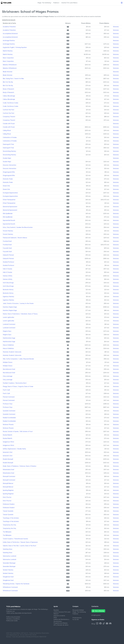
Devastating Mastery (9, 151)
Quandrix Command (9, 411)
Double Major (7, 158)
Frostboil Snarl (7, 241)
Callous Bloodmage (9, 96)
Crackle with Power (9, 124)
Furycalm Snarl (7, 248)
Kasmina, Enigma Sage (10, 307)
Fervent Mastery (8, 231)
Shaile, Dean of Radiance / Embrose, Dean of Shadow (20, 466)
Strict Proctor (7, 497)
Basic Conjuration (8, 58)
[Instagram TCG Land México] (97, 624)
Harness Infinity (8, 276)
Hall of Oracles (7, 269)
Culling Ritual (7, 131)
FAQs (55, 618)
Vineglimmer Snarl (8, 577)
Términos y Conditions (13, 619)
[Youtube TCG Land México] (107, 624)
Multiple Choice (8, 362)
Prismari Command (9, 397)
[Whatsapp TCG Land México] (98, 611)
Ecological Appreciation (10, 193)
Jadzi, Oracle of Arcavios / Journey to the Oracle (18, 304)
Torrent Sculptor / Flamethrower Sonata (15, 539)
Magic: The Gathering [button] (44, 3)
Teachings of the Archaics (11, 518)
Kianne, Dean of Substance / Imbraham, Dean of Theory (20, 314)
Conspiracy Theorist (9, 117)
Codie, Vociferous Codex (11, 103)
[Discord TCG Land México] (110, 624)
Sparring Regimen (8, 490)
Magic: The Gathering (79, 612)
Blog (93, 624)
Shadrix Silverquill (8, 459)
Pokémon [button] (56, 3)
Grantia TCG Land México (69, 3)
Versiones (116, 27)
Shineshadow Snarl (8, 470)
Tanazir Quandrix (8, 511)
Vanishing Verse (8, 549)
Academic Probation (9, 27)
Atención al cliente (59, 616)
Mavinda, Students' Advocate (12, 352)
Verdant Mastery (8, 570)
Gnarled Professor (8, 262)
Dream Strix (6, 186)
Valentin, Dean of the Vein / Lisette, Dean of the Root (20, 546)
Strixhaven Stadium (9, 504)
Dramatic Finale (8, 179)
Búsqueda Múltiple (78, 610)
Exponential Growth (9, 220)
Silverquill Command (9, 477)
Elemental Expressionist (10, 207)
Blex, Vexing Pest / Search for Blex (13, 79)
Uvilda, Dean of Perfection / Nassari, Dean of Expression (20, 542)
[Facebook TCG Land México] (101, 624)
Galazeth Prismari (8, 255)
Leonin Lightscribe (8, 317)
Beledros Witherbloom (10, 65)
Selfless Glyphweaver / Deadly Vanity (14, 449)
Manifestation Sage (9, 338)
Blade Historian (8, 72)
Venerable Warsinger (9, 563)
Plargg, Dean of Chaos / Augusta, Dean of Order (18, 387)
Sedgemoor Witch (8, 442)
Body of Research (8, 89)
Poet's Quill (6, 390)
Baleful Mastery (8, 51)
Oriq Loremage (8, 376)
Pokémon (75, 614)
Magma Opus (7, 331)
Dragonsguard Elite (9, 172)
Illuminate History (8, 290)
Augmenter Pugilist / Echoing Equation (15, 48)
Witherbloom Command (10, 587)
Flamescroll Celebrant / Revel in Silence (15, 238)
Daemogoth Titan (8, 144)
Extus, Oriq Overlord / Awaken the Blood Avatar (18, 227)
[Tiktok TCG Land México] (104, 624)
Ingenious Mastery (8, 297)
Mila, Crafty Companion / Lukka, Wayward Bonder (18, 359)
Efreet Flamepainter (9, 200)
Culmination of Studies (10, 138)
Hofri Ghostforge (8, 283)
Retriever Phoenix (8, 425)
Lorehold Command (9, 324)
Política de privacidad (13, 617)
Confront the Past (9, 110)
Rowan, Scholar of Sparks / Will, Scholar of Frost (18, 432)
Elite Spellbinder (8, 214)
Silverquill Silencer (8, 483)
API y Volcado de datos (61, 625)
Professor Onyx (8, 404)
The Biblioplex (7, 532)
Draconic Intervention (10, 165)
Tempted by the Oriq (9, 525)
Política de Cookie (12, 621)
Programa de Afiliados (61, 623)
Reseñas (56, 610)
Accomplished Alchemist (10, 34)
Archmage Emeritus (9, 41)
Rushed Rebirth (7, 435)
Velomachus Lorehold (9, 556)
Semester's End (8, 452)
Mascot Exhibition (8, 345)
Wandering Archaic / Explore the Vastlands (16, 584)
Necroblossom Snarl (9, 369)
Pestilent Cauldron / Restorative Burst (15, 383)
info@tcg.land (96, 615)
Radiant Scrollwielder (9, 418)
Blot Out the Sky (8, 82)
